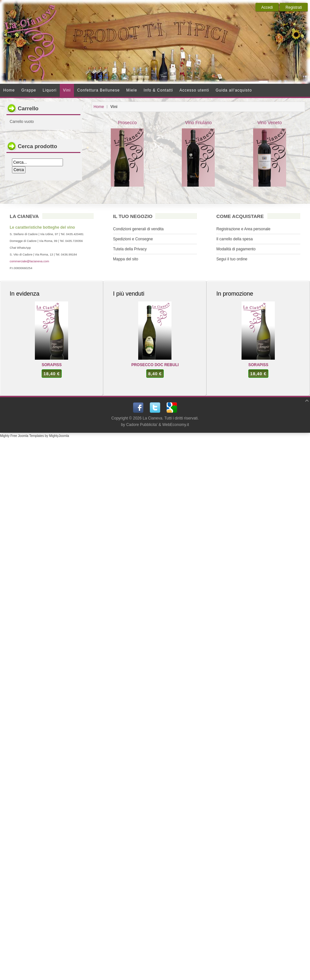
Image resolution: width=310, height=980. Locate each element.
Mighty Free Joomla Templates (22, 436)
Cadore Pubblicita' (142, 425)
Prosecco (127, 153)
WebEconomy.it (176, 425)
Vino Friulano (198, 153)
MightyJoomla (59, 436)
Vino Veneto (270, 153)
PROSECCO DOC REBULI (155, 365)
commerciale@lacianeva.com (29, 261)
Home (99, 107)
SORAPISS (52, 365)
